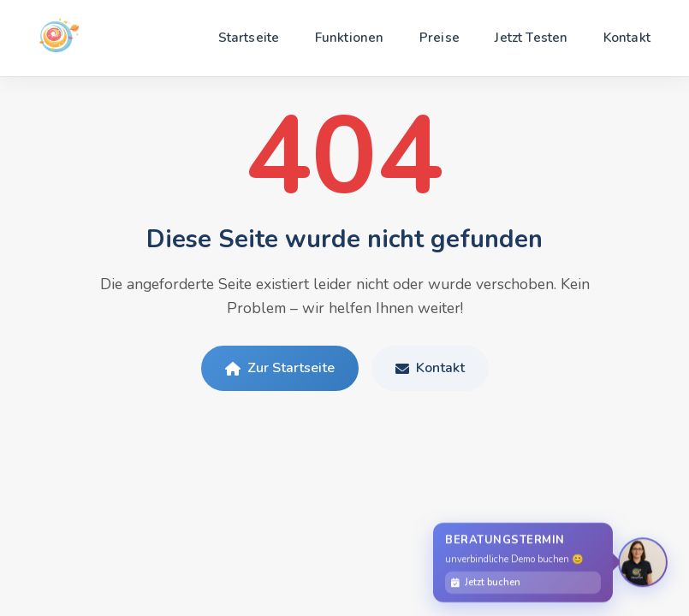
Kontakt (627, 38)
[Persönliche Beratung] (643, 563)
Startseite (249, 38)
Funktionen (350, 38)
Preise (440, 38)
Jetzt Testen (531, 38)
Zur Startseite (280, 368)
